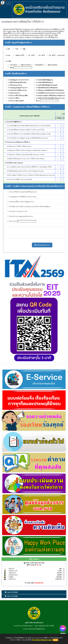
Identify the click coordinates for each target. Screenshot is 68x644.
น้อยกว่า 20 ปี (19, 55)
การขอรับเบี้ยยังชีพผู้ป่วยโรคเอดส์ (46, 85)
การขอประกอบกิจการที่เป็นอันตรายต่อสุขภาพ (50, 96)
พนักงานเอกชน (52, 65)
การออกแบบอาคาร (14, 93)
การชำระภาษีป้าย (13, 98)
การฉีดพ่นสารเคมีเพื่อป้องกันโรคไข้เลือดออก (50, 90)
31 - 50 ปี (41, 55)
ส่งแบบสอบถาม (42, 245)
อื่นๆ (12, 68)
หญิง (24, 49)
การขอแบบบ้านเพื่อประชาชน (17, 90)
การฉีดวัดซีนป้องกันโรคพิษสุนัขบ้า (47, 88)
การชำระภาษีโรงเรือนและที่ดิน (18, 96)
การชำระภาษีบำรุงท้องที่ (15, 101)
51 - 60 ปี (52, 55)
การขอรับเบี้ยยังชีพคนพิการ (44, 82)
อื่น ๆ (37, 101)
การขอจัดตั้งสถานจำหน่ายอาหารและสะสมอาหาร (51, 93)
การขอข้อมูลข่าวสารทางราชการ (18, 80)
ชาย (16, 49)
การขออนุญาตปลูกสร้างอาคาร (17, 88)
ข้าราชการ (14, 65)
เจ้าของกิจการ (39, 65)
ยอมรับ (55, 640)
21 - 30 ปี (31, 55)
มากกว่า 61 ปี (61, 55)
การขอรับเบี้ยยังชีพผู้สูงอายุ (44, 80)
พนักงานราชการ (26, 65)
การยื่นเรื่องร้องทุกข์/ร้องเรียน (17, 82)
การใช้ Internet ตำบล (15, 85)
